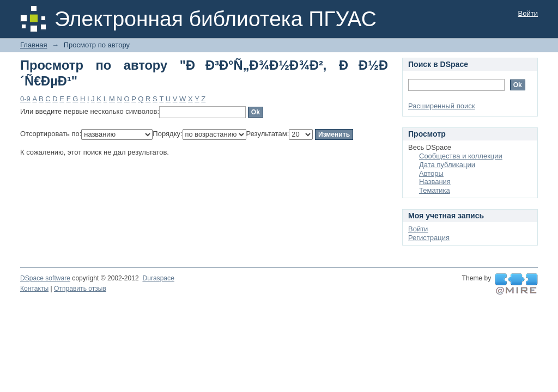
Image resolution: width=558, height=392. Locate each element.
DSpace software (45, 278)
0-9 (25, 99)
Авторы (431, 173)
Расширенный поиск (441, 106)
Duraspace (158, 278)
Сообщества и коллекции (461, 156)
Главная (34, 45)
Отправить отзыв (80, 289)
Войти (528, 13)
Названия (435, 182)
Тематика (435, 190)
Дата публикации (447, 165)
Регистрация (429, 238)
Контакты (34, 289)
